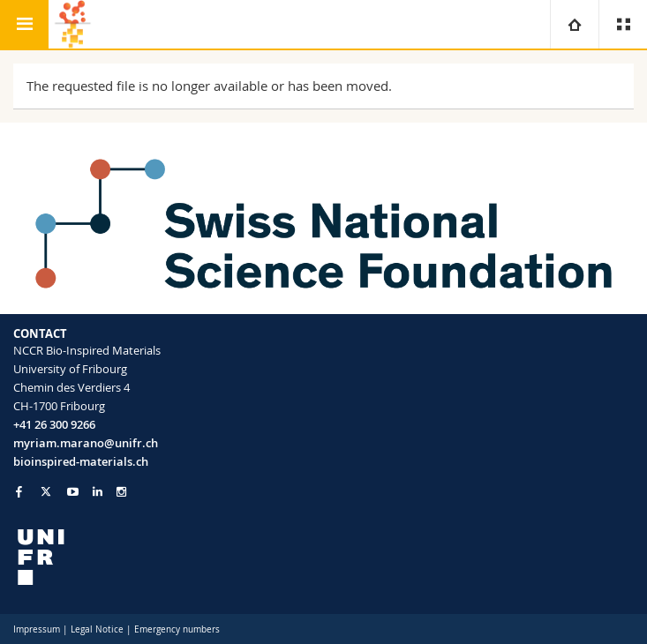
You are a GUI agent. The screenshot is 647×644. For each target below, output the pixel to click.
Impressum (37, 629)
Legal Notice (97, 629)
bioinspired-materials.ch (81, 461)
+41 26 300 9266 (54, 424)
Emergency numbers (177, 629)
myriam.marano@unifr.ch (86, 443)
